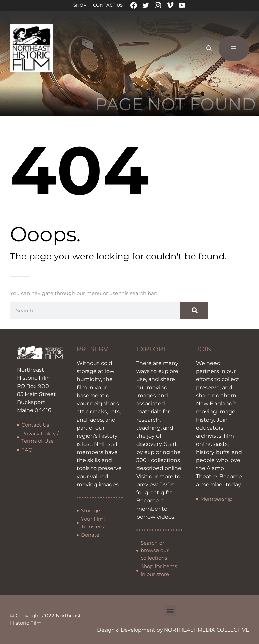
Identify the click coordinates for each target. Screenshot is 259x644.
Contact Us (108, 5)
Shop (80, 5)
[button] (170, 610)
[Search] (194, 311)
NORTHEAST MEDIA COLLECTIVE (206, 630)
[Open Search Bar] (209, 49)
